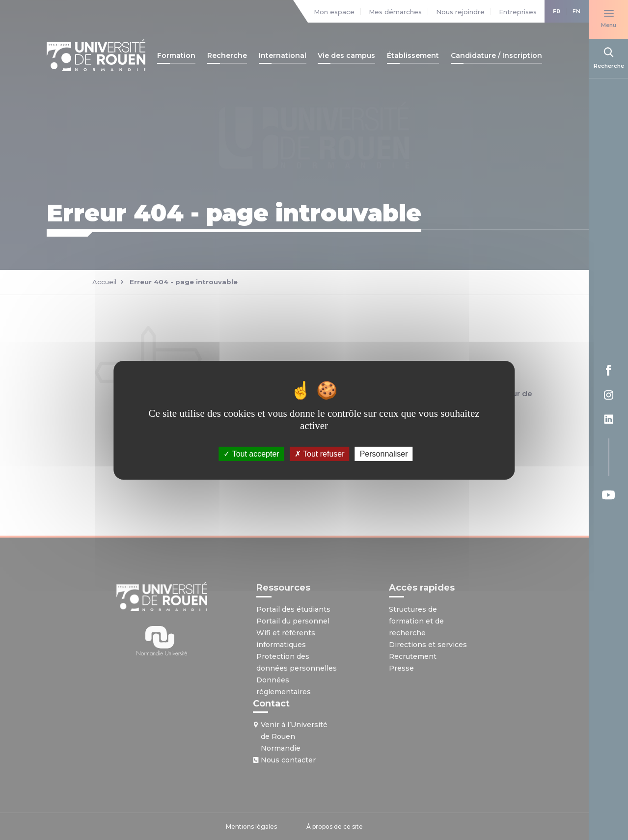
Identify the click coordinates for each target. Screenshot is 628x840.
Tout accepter (251, 453)
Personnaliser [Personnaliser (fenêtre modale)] (384, 453)
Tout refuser (320, 453)
